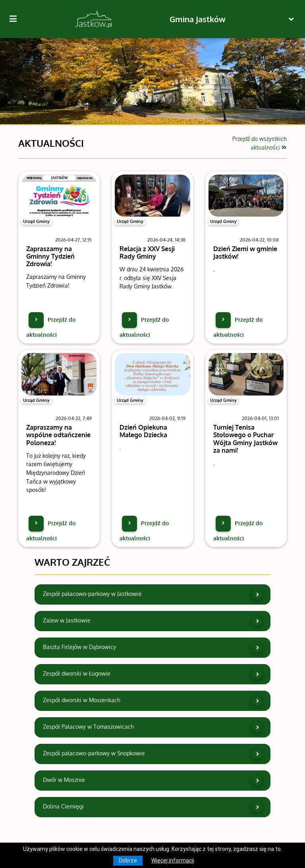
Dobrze (128, 860)
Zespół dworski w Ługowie (153, 674)
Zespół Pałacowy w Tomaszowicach (153, 727)
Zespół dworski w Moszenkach (153, 701)
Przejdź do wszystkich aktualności (260, 143)
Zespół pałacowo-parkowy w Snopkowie (153, 754)
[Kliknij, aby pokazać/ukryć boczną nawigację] (16, 19)
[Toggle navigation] (291, 19)
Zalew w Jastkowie (153, 621)
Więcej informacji (173, 860)
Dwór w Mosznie (153, 781)
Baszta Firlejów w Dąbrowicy (153, 648)
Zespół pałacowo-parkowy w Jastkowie (153, 594)
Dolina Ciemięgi (153, 807)
